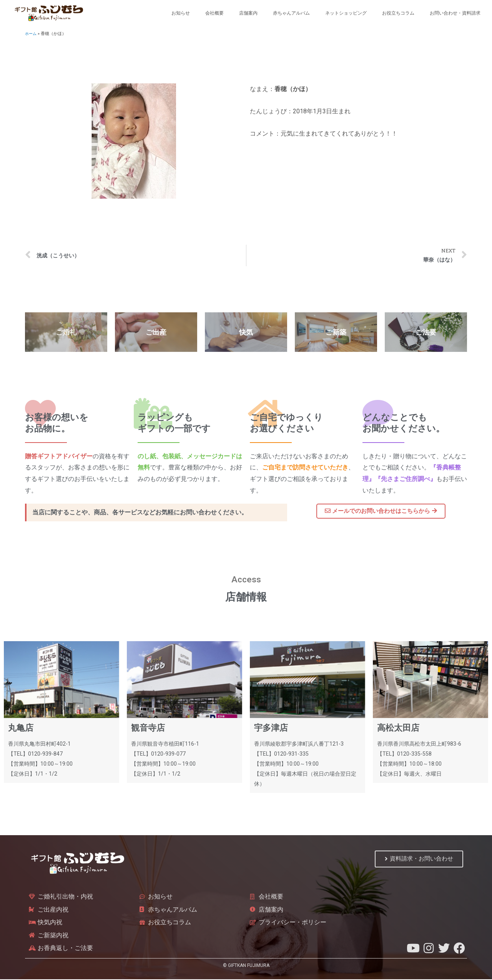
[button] (381, 512)
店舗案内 (248, 13)
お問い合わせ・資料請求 (455, 13)
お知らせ (181, 13)
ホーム (31, 34)
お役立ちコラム (398, 13)
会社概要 (214, 13)
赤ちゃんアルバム (291, 13)
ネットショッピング (346, 13)
